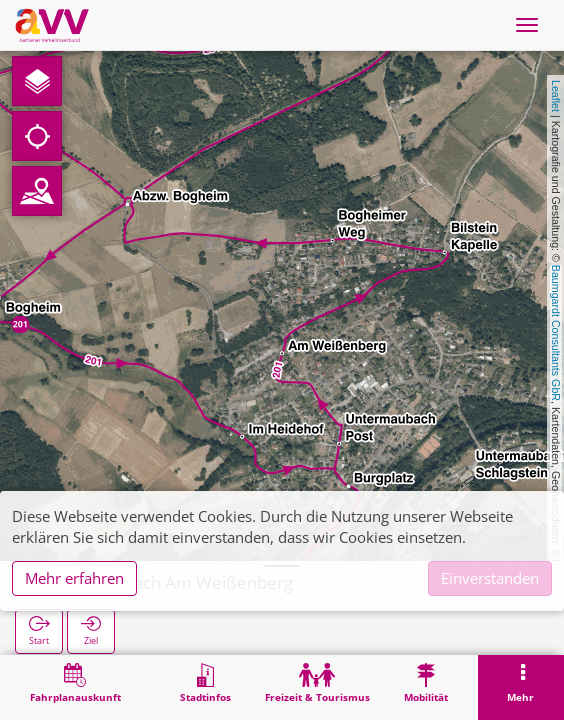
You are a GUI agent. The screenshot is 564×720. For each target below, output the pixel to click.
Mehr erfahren (74, 578)
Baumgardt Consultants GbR (556, 333)
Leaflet (556, 96)
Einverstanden (490, 578)
